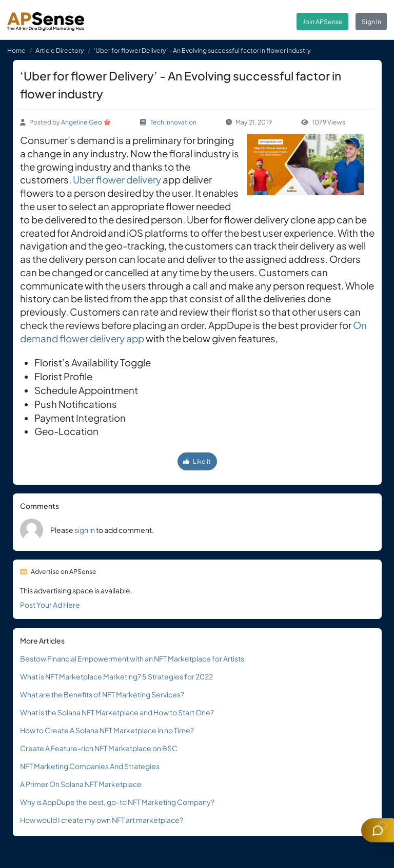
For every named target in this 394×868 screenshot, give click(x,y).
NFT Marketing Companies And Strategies (90, 766)
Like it (197, 461)
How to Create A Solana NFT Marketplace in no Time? (107, 730)
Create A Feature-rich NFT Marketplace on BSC (99, 748)
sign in (85, 530)
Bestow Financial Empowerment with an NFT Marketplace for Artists (132, 658)
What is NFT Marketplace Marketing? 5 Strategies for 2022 (116, 676)
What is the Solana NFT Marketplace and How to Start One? (117, 712)
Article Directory (60, 50)
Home (16, 50)
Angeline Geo (82, 122)
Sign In (371, 22)
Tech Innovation (173, 122)
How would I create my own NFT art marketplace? (102, 820)
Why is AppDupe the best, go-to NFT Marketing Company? (117, 802)
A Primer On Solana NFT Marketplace (81, 784)
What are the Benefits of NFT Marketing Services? (102, 694)
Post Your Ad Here (50, 605)
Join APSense (323, 22)
